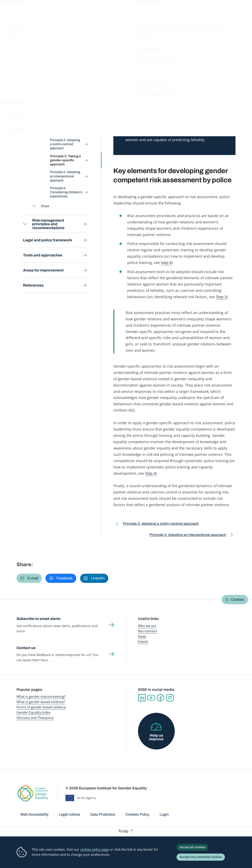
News (142, 636)
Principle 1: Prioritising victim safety (66, 130)
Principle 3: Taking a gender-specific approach (66, 160)
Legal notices (69, 814)
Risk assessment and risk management (93, 38)
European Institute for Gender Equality (21, 12)
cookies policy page (94, 849)
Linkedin (142, 698)
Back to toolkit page (45, 89)
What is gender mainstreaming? (41, 697)
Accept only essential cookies (201, 857)
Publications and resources (84, 12)
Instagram (170, 698)
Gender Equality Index (171, 12)
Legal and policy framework (48, 240)
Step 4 (166, 263)
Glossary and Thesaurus (35, 718)
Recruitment (148, 631)
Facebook (160, 698)
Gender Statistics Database (201, 12)
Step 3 (221, 297)
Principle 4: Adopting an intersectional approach (65, 176)
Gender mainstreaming (114, 12)
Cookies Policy (138, 814)
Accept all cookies (192, 847)
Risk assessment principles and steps (147, 38)
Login (164, 814)
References (33, 285)
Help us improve (156, 737)
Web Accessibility (34, 814)
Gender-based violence (143, 12)
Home (25, 38)
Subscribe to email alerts (38, 619)
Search (243, 12)
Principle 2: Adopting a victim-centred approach (65, 144)
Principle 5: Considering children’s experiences (66, 192)
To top (123, 831)
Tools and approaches (43, 255)
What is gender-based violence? (41, 702)
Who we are (147, 626)
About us (226, 12)
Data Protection (103, 814)
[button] (29, 578)
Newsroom (57, 12)
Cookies (237, 600)
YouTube (151, 698)
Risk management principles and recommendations (49, 224)
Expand (25, 105)
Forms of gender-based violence (41, 707)
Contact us (26, 648)
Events (143, 642)
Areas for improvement (43, 270)
